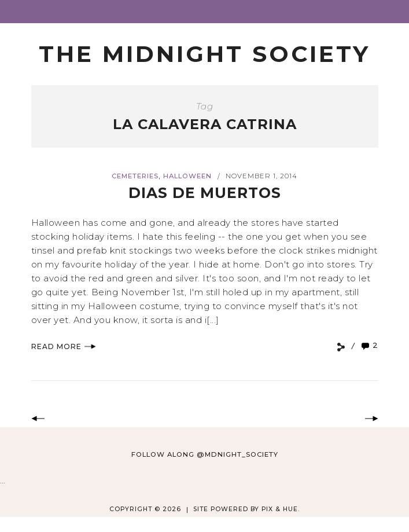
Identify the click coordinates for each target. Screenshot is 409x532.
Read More (64, 346)
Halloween (187, 176)
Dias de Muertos (205, 193)
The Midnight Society (204, 54)
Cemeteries (135, 176)
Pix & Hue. (281, 509)
